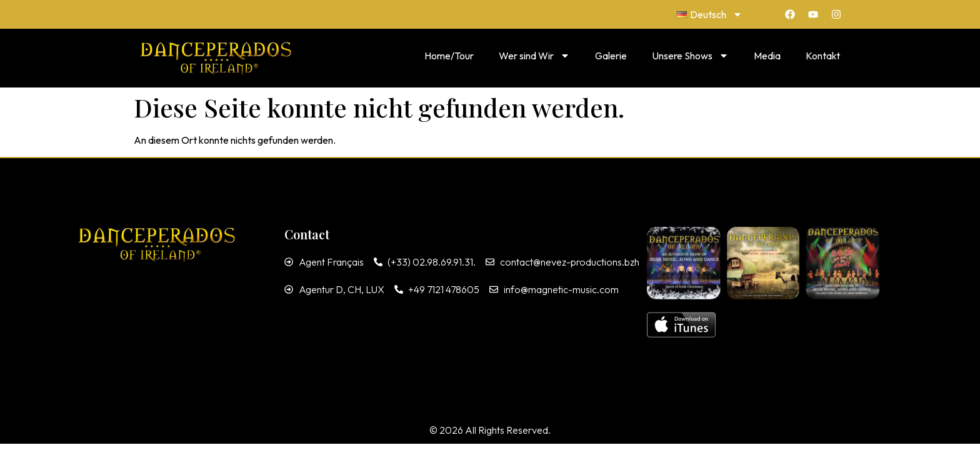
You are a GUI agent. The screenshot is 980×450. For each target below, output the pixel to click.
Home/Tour (449, 56)
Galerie (611, 56)
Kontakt (823, 56)
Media (767, 56)
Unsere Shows (690, 56)
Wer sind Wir (534, 56)
